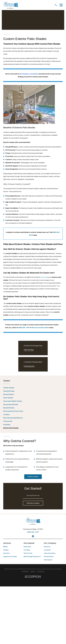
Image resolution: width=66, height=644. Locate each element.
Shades (6, 550)
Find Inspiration (29, 366)
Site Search (48, 560)
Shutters (6, 553)
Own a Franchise (50, 553)
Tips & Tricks (28, 553)
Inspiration (27, 547)
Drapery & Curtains (10, 556)
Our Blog (27, 550)
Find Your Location (33, 503)
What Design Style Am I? (32, 556)
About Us (47, 547)
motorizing (44, 277)
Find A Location (33, 477)
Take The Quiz (29, 350)
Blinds (5, 547)
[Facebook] (33, 536)
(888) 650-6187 (33, 532)
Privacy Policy (49, 556)
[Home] (11, 5)
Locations (47, 550)
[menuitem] (33, 388)
